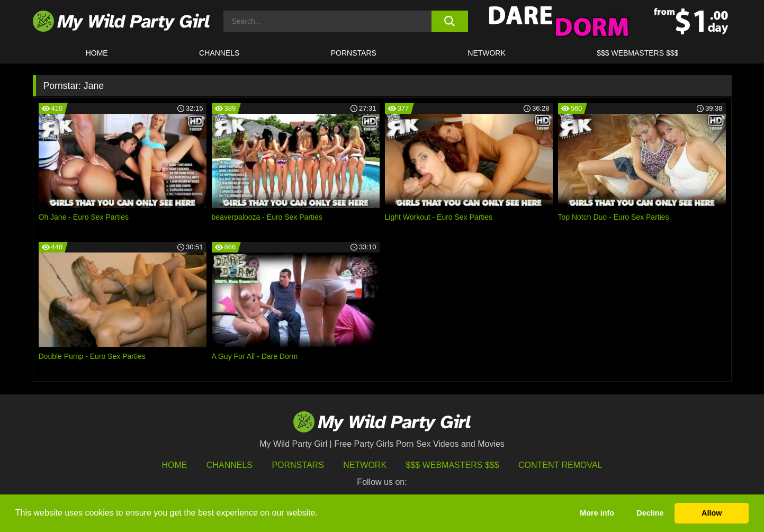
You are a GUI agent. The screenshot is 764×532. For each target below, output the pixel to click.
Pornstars (354, 53)
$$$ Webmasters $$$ (453, 465)
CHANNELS (219, 53)
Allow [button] (712, 513)
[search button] (450, 21)
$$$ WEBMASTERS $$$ (637, 53)
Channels (230, 465)
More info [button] (597, 513)
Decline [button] (650, 513)
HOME (97, 53)
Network (487, 53)
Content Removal (560, 465)
